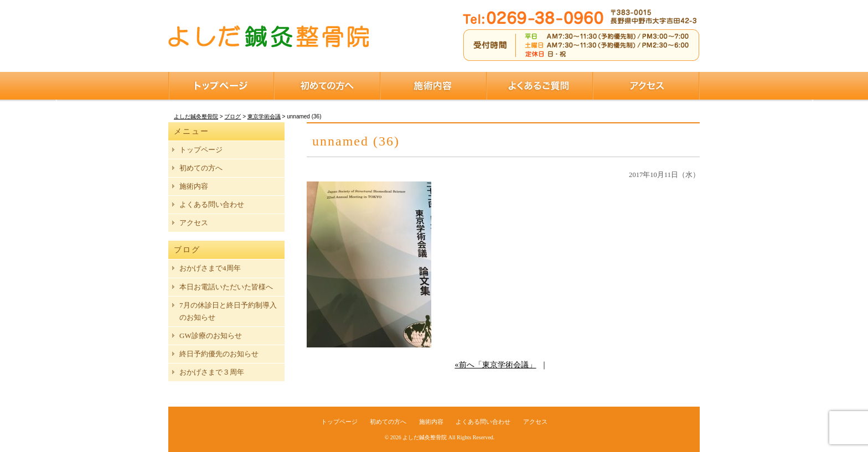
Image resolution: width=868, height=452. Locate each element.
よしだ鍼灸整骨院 (425, 437)
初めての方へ (327, 86)
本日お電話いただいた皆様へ (226, 287)
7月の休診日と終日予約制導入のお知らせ (228, 311)
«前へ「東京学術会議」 (496, 365)
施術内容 (433, 86)
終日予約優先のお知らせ (219, 354)
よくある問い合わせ (212, 204)
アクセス (646, 86)
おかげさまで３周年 (212, 372)
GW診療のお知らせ (211, 336)
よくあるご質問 (540, 86)
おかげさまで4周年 (210, 268)
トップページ (221, 86)
